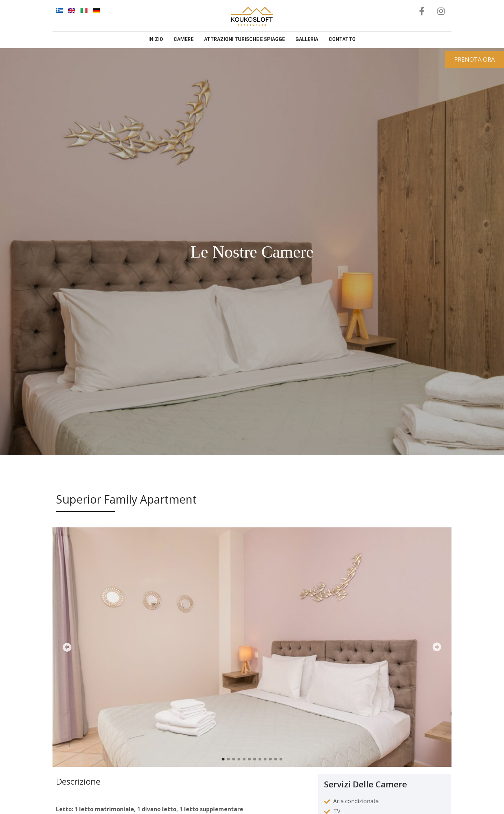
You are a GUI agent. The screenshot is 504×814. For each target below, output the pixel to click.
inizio (156, 39)
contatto (342, 39)
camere (184, 39)
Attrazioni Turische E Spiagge (244, 39)
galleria (307, 39)
